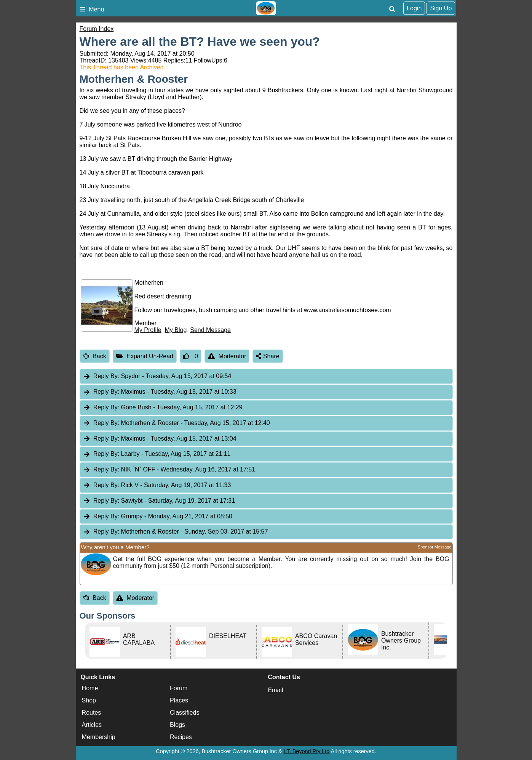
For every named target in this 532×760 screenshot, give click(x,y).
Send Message (210, 330)
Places (179, 700)
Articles (92, 725)
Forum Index (97, 29)
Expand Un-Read (145, 356)
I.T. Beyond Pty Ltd (307, 751)
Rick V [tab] (157, 485)
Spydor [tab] (157, 376)
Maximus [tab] (160, 392)
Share (268, 356)
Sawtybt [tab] (159, 501)
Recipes (181, 737)
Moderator (227, 356)
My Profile (148, 330)
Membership (99, 737)
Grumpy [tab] (158, 517)
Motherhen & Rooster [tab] (177, 423)
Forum (179, 688)
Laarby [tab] (157, 454)
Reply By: (106, 376)
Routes (92, 713)
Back (95, 356)
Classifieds (185, 713)
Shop (89, 700)
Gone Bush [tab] (163, 408)
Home (90, 688)
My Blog (176, 330)
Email (275, 690)
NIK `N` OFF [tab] (169, 470)
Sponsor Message (435, 547)
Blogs (177, 725)
